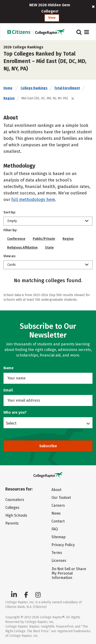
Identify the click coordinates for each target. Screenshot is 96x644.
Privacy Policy (63, 545)
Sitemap (58, 537)
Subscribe (48, 446)
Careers (58, 505)
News (56, 513)
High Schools (16, 515)
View (52, 18)
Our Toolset (61, 498)
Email (8, 390)
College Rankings (34, 88)
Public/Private (44, 239)
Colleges (12, 508)
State (49, 248)
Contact (58, 521)
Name (9, 368)
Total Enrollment (67, 88)
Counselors (15, 500)
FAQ (55, 529)
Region (9, 98)
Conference (16, 239)
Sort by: (10, 212)
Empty (12, 221)
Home (8, 88)
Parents (12, 523)
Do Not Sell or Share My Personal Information (69, 573)
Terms (57, 553)
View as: (10, 256)
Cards (12, 265)
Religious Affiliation (22, 248)
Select (11, 423)
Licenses (59, 561)
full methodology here (33, 200)
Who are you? (15, 412)
